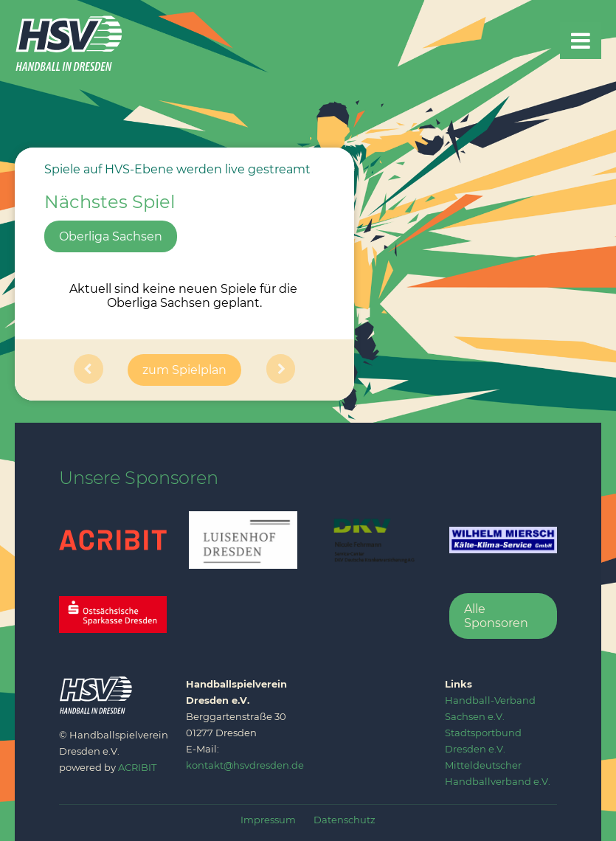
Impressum (268, 820)
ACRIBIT (137, 767)
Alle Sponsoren (496, 616)
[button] (89, 370)
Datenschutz (345, 820)
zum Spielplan (184, 370)
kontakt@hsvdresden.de (245, 765)
